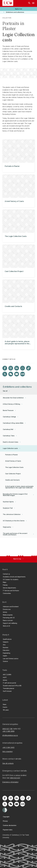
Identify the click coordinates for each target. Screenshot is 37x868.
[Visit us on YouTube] (17, 374)
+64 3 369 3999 (8, 731)
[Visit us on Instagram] (11, 368)
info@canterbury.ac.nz (10, 735)
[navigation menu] (33, 3)
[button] (18, 9)
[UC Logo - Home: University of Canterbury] (8, 3)
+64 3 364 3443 (8, 747)
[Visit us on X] (5, 374)
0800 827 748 (7, 729)
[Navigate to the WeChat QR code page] (11, 374)
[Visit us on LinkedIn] (17, 368)
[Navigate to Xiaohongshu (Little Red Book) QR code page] (22, 374)
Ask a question (7, 751)
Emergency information (10, 782)
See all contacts (8, 763)
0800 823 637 (15, 778)
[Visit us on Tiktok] (28, 368)
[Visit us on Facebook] (5, 368)
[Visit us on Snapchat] (22, 368)
